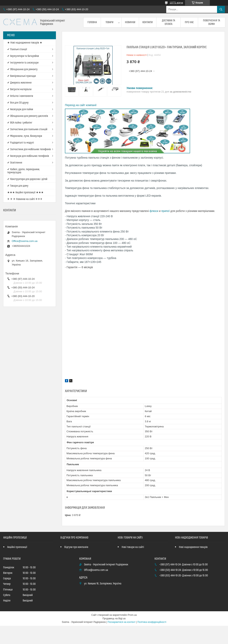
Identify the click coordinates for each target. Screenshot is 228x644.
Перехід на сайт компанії (81, 105)
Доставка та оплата (168, 22)
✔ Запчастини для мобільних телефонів (29, 149)
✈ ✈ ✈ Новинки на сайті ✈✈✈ (25, 199)
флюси (154, 211)
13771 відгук (176, 3)
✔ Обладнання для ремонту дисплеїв (28, 116)
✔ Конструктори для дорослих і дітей (27, 179)
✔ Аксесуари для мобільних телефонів (28, 156)
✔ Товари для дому (18, 186)
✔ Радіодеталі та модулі (21, 143)
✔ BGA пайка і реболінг (20, 123)
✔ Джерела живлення (19, 83)
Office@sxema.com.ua (25, 241)
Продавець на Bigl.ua (114, 619)
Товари (110, 22)
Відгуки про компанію (76, 547)
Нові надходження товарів (193, 547)
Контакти (148, 22)
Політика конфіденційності (152, 622)
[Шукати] (221, 9)
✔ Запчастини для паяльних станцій (27, 129)
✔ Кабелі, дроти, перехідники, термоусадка (24, 171)
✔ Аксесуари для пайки (20, 109)
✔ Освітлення (15, 163)
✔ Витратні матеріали (19, 89)
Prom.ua (132, 615)
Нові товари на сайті (133, 547)
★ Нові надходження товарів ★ (25, 43)
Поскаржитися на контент (121, 622)
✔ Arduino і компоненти (20, 96)
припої (166, 211)
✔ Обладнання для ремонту (22, 69)
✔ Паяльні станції (17, 49)
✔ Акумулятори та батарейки (23, 56)
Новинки (130, 22)
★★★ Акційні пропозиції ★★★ (25, 193)
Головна (92, 22)
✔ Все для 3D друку (18, 103)
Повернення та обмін (211, 22)
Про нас (189, 22)
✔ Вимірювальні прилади (22, 76)
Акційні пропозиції (17, 547)
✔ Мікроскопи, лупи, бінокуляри (25, 136)
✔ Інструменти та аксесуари (23, 63)
